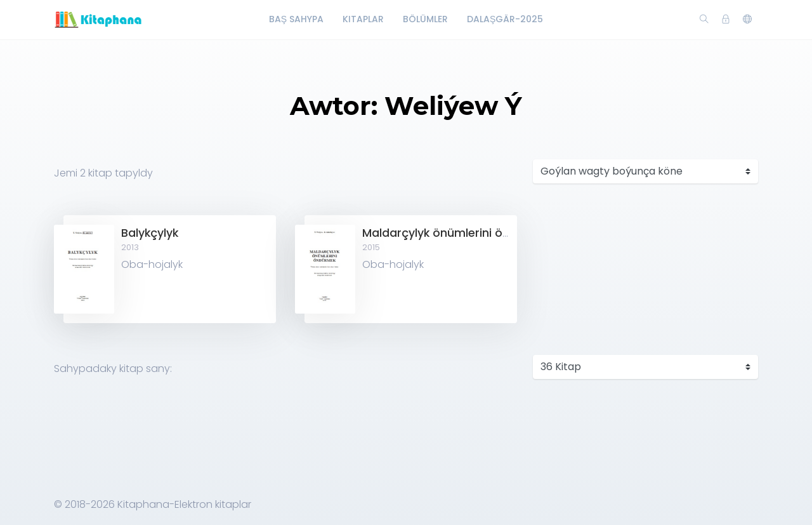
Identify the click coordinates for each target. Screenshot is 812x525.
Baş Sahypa (296, 19)
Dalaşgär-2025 (505, 19)
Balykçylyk (150, 233)
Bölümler (425, 19)
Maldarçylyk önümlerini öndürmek (457, 233)
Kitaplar (363, 19)
